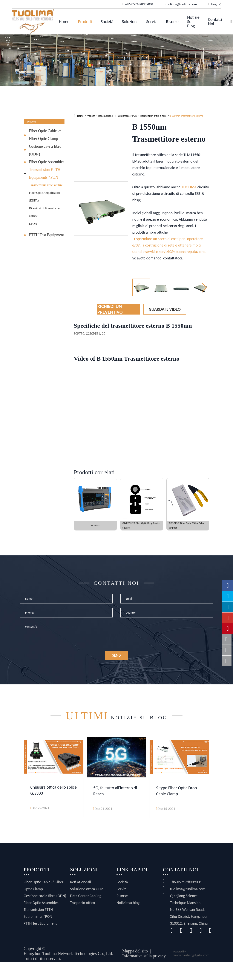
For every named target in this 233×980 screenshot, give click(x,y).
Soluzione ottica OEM (87, 893)
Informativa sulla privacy (144, 960)
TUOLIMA (189, 187)
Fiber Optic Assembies (47, 162)
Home (64, 22)
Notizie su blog (193, 22)
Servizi (152, 22)
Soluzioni (130, 22)
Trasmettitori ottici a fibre (46, 185)
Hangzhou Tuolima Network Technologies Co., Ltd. (68, 957)
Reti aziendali (80, 886)
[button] (204, 287)
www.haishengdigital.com (191, 959)
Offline (33, 216)
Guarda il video (165, 309)
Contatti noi (215, 22)
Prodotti (85, 22)
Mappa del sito (135, 955)
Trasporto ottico (83, 906)
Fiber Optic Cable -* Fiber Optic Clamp (45, 135)
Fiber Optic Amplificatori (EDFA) (44, 197)
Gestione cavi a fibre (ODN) (45, 150)
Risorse (172, 22)
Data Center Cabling (86, 899)
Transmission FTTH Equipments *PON (45, 174)
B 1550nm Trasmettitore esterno (187, 116)
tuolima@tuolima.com (188, 893)
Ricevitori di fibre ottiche (44, 208)
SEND (116, 661)
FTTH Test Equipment (46, 235)
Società (107, 22)
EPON (33, 224)
